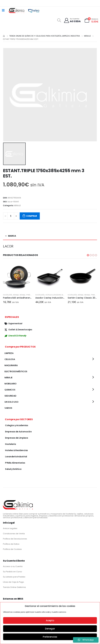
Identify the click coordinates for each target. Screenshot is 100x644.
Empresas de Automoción (18, 432)
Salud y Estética (13, 469)
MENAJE (17, 205)
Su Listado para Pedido (14, 577)
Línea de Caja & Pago (13, 582)
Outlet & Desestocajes (18, 330)
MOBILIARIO (11, 384)
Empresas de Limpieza (16, 438)
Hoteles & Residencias (55, 295)
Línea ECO (15, 336)
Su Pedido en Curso (13, 572)
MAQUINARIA (11, 365)
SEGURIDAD (10, 396)
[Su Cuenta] (72, 20)
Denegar (50, 629)
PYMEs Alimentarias (15, 463)
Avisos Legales (10, 528)
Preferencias (50, 637)
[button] (88, 255)
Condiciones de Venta (14, 534)
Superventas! (13, 323)
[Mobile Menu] (3, 10)
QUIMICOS (10, 390)
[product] (18, 277)
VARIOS (8, 408)
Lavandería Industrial (16, 457)
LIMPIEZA (9, 353)
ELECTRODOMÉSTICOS (16, 371)
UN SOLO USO (11, 402)
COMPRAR (32, 216)
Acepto (50, 620)
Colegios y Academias (17, 425)
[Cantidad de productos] (11, 216)
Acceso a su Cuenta (13, 566)
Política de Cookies (12, 549)
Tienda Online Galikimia (14, 587)
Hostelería (8, 295)
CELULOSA (10, 359)
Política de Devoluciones (15, 539)
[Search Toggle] (59, 20)
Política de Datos (11, 544)
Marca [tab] (12, 236)
